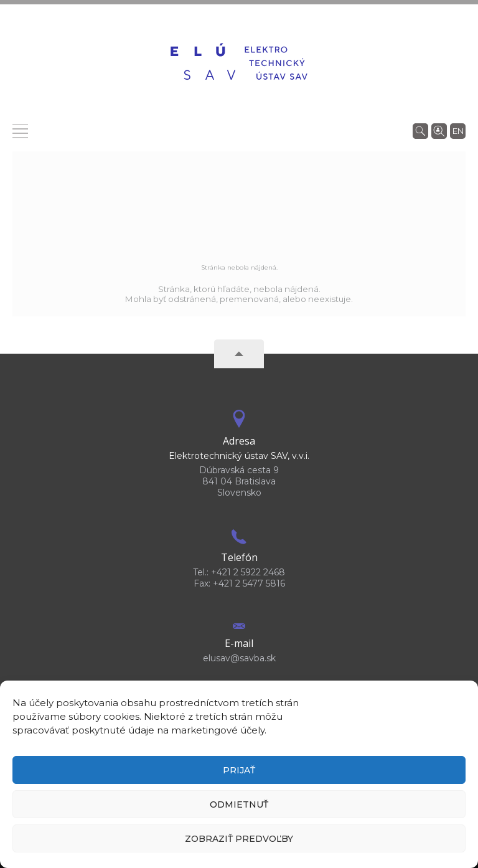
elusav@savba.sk (239, 658)
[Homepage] (239, 63)
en (458, 131)
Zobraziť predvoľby (239, 839)
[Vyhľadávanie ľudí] (439, 130)
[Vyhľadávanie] (420, 130)
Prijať (239, 770)
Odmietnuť (239, 804)
